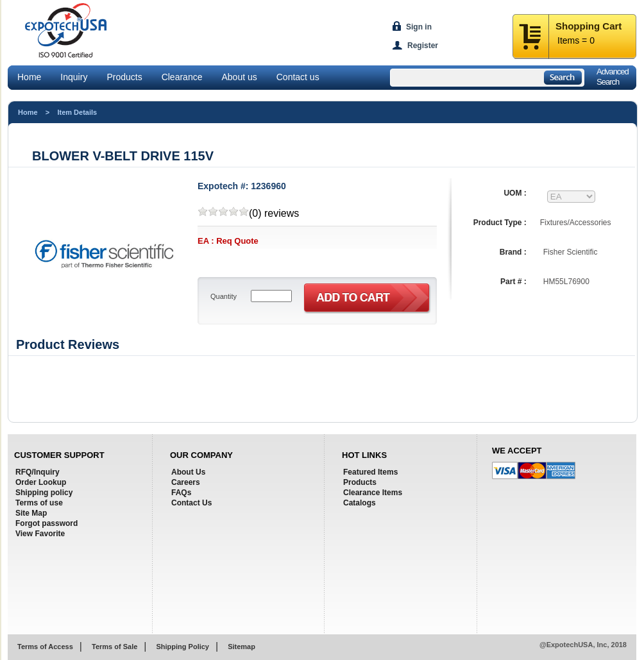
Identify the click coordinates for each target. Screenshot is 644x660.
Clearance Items (373, 493)
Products (124, 77)
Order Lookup (41, 482)
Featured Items (370, 472)
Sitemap (241, 647)
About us (239, 77)
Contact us (298, 77)
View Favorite (40, 534)
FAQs (181, 493)
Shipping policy (44, 493)
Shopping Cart (589, 26)
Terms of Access (45, 647)
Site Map (31, 513)
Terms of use (39, 503)
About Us (188, 472)
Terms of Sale (114, 647)
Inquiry (74, 77)
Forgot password (47, 523)
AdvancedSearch (613, 77)
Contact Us (191, 503)
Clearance (182, 77)
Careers (186, 482)
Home (29, 77)
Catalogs (360, 503)
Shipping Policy (182, 647)
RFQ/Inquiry (38, 472)
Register (423, 46)
